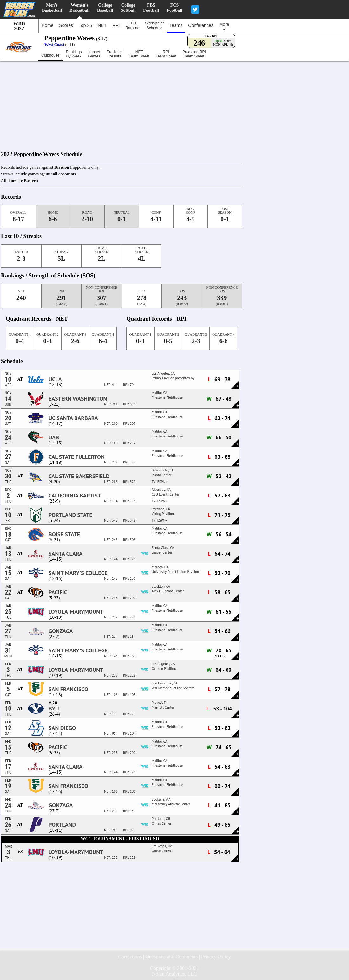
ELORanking (132, 26)
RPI (116, 25)
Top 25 (85, 25)
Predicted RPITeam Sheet (194, 54)
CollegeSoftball (128, 8)
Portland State (70, 515)
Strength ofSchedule (154, 26)
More (224, 27)
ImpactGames (94, 54)
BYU (54, 709)
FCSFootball (174, 8)
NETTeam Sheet (139, 54)
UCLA (55, 379)
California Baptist (75, 496)
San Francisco (68, 689)
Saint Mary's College (78, 573)
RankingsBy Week (74, 54)
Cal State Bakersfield (79, 476)
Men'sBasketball (52, 8)
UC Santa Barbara (73, 418)
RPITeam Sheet (166, 54)
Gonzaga (61, 631)
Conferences (201, 25)
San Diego (62, 728)
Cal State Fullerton (77, 457)
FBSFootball (151, 8)
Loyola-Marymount (76, 612)
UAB (54, 437)
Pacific (58, 592)
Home (47, 25)
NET (102, 25)
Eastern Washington (78, 399)
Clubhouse (50, 55)
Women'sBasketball (79, 8)
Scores (66, 25)
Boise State (64, 534)
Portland (62, 825)
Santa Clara (66, 554)
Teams (176, 25)
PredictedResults (115, 54)
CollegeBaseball (105, 8)
